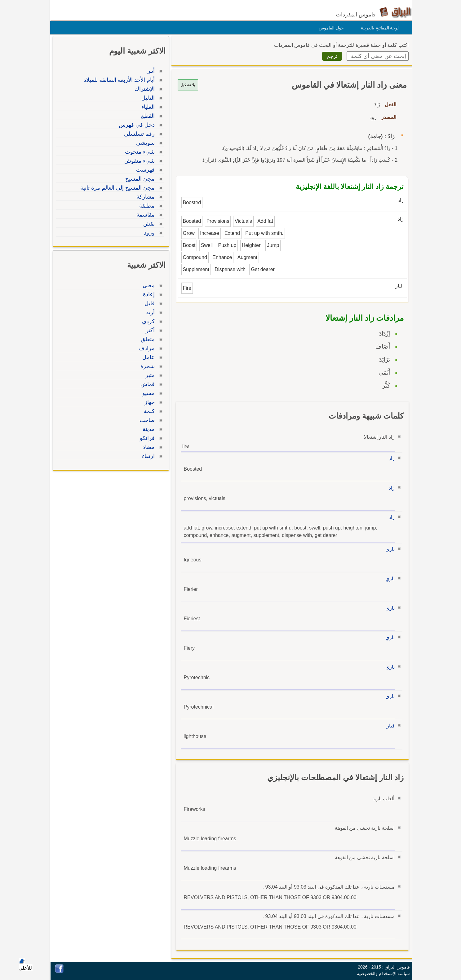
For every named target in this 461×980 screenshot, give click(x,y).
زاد (390, 458)
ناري (388, 549)
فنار (389, 726)
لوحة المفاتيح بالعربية (378, 28)
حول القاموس (330, 28)
